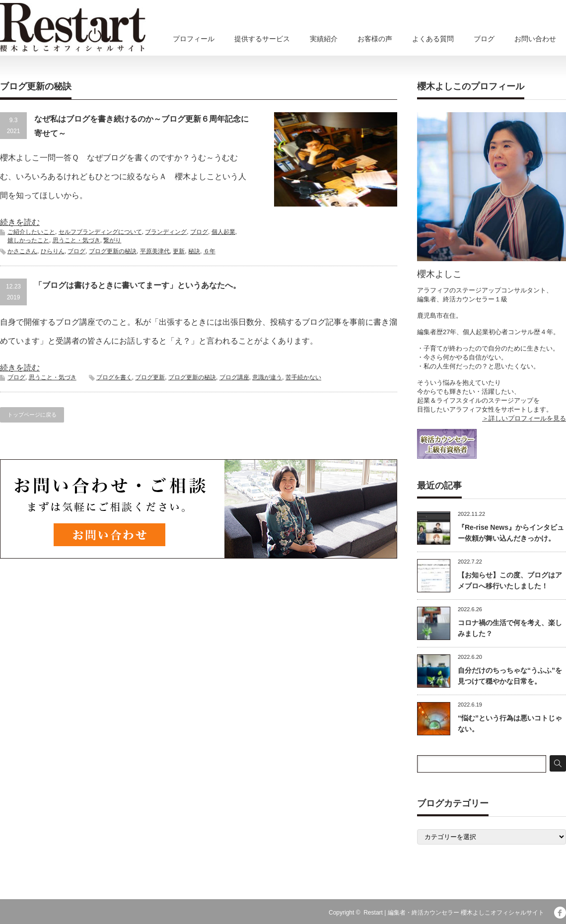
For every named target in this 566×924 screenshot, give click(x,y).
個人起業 (223, 232)
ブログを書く (114, 377)
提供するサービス (262, 39)
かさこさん (22, 251)
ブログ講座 (234, 377)
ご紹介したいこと (31, 232)
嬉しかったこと (28, 240)
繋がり (112, 240)
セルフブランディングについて (100, 232)
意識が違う (267, 377)
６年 (210, 251)
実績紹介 (324, 39)
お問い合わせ (535, 39)
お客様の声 (375, 39)
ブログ (484, 39)
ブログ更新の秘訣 (113, 251)
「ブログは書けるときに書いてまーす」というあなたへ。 (138, 285)
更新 (179, 251)
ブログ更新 (150, 377)
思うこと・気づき (76, 240)
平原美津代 (155, 251)
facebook (560, 913)
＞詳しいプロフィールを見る (524, 418)
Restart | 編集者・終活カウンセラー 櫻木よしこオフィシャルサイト (454, 913)
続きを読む (20, 222)
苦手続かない (303, 377)
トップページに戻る (32, 415)
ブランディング (166, 232)
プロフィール (194, 39)
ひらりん (53, 251)
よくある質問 (433, 39)
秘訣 (194, 251)
